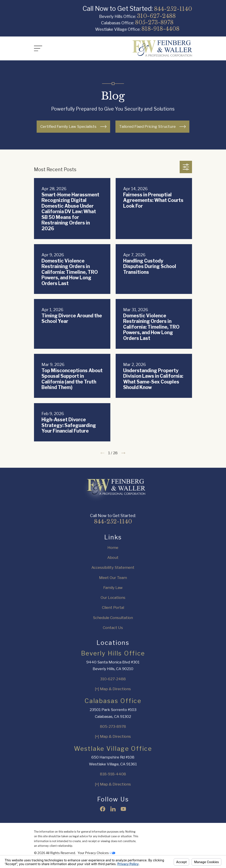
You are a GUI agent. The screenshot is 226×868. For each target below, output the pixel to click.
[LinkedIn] (113, 809)
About (113, 558)
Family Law (113, 588)
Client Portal (113, 607)
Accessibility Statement (113, 567)
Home (113, 548)
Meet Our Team (113, 578)
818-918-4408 (160, 29)
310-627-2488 (156, 16)
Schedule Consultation (113, 618)
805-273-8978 (154, 22)
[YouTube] (123, 809)
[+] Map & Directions (113, 689)
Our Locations (113, 598)
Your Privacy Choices (96, 853)
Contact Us (113, 628)
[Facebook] (103, 809)
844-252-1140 (173, 9)
